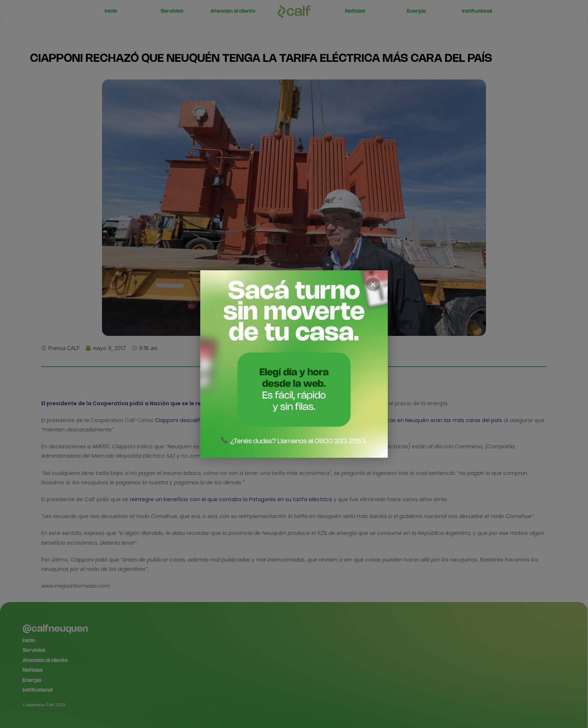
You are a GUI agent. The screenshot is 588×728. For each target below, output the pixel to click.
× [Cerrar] (373, 285)
